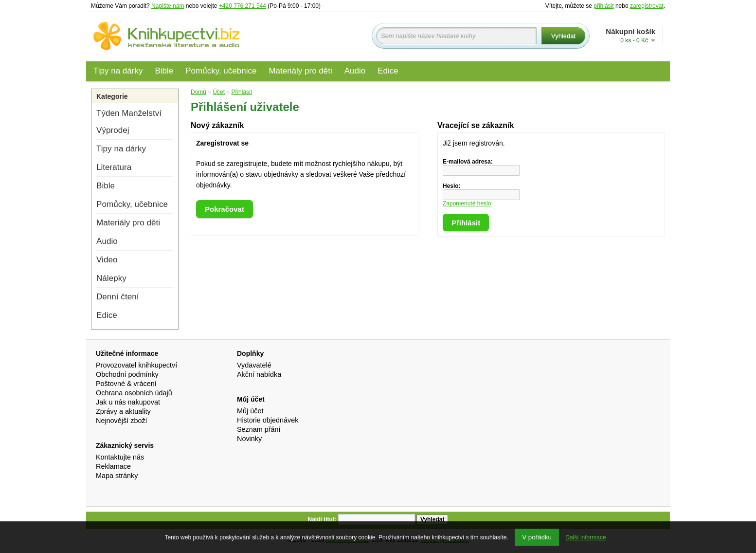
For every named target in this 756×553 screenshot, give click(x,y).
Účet (219, 92)
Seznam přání (259, 429)
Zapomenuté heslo (467, 203)
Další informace (585, 537)
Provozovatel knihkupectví (136, 365)
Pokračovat (225, 209)
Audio (355, 71)
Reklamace (113, 466)
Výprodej (113, 130)
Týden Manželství (129, 113)
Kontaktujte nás (120, 457)
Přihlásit (242, 92)
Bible (164, 71)
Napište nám (168, 6)
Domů (198, 92)
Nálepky (111, 278)
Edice (388, 71)
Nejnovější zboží (122, 421)
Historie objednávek (268, 420)
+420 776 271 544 (243, 6)
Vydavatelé (254, 365)
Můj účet (250, 411)
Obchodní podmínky (127, 374)
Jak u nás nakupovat (128, 402)
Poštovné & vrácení (126, 384)
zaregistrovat (647, 6)
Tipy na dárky (118, 71)
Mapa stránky (117, 476)
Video (107, 260)
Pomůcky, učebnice (221, 71)
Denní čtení (117, 297)
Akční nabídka (259, 374)
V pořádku (537, 537)
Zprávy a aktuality (123, 411)
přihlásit (603, 6)
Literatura (114, 167)
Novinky (249, 439)
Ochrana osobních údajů (134, 393)
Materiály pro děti (300, 71)
